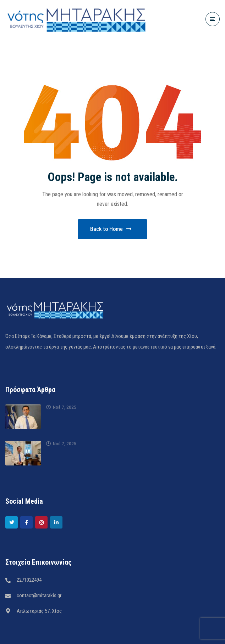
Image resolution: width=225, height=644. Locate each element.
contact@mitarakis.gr (39, 595)
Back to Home (111, 229)
